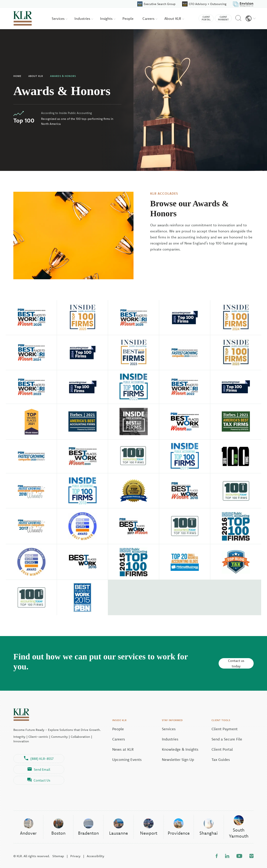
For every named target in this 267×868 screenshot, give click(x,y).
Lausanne (118, 827)
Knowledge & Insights (180, 749)
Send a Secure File (227, 739)
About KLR (174, 18)
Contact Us (39, 780)
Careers (150, 18)
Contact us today (236, 663)
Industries (84, 18)
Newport (149, 827)
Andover (28, 827)
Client (206, 18)
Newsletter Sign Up (178, 760)
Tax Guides (221, 760)
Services (60, 18)
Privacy (75, 856)
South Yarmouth (239, 827)
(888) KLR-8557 (39, 759)
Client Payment (225, 729)
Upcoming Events (127, 760)
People (128, 18)
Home (17, 76)
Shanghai (209, 827)
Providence (179, 827)
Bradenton (88, 827)
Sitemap (58, 856)
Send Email (39, 769)
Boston (58, 827)
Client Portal (222, 749)
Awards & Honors (63, 76)
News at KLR (123, 749)
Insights (108, 18)
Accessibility (96, 856)
